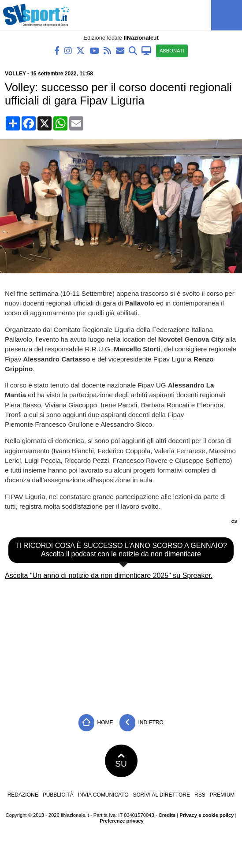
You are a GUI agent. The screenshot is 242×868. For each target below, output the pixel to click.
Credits (167, 815)
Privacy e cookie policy (207, 815)
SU (121, 761)
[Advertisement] (121, 644)
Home (96, 723)
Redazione (23, 795)
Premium (222, 795)
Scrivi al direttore (162, 795)
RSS (200, 795)
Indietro (141, 723)
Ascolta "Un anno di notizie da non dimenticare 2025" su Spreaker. (109, 576)
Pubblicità (58, 795)
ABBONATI (172, 51)
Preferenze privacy (122, 821)
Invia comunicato (103, 795)
